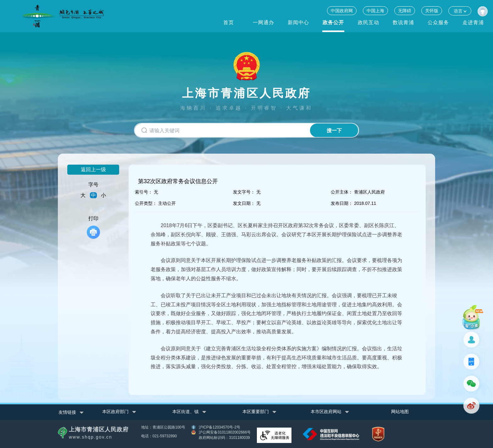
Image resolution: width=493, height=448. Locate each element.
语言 (460, 11)
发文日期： (244, 203)
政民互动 (368, 22)
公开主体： (342, 192)
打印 (93, 227)
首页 (229, 22)
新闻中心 (298, 22)
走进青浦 (473, 22)
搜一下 (334, 131)
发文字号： (244, 192)
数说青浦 (403, 22)
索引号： (144, 192)
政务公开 (333, 22)
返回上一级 (93, 169)
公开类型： (146, 203)
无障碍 (405, 11)
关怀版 (432, 11)
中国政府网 (342, 11)
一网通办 (263, 22)
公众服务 (438, 22)
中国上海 (375, 11)
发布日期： (342, 203)
